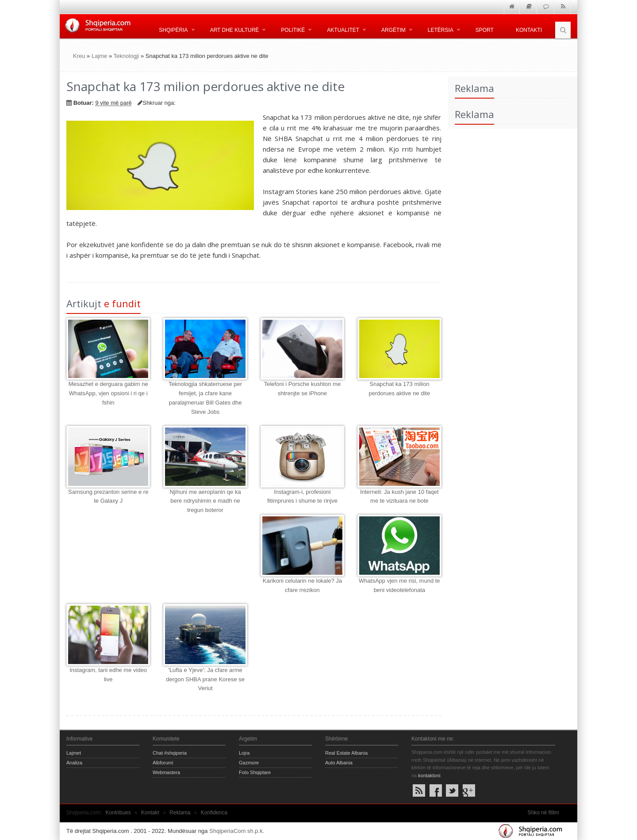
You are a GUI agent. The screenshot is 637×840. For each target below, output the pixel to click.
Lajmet (74, 753)
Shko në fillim (543, 813)
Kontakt (150, 813)
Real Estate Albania (346, 753)
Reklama (180, 813)
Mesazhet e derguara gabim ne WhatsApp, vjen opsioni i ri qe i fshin (108, 393)
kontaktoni (429, 775)
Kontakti (529, 30)
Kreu (79, 56)
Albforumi (163, 763)
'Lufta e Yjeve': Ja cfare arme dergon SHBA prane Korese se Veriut (205, 679)
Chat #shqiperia (170, 753)
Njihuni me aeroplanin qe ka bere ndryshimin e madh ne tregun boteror (205, 501)
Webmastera (166, 772)
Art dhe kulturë (235, 30)
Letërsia (441, 30)
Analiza (74, 763)
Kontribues (118, 813)
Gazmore (249, 763)
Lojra (244, 753)
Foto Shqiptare (255, 772)
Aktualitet (343, 30)
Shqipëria (173, 30)
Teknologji (127, 56)
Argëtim (393, 30)
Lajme (99, 56)
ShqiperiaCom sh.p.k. (237, 831)
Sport (485, 30)
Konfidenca (214, 813)
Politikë (293, 30)
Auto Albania (339, 763)
